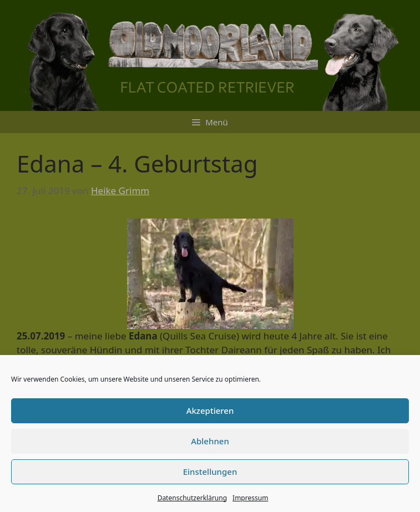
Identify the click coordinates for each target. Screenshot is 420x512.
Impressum (250, 498)
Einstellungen (210, 472)
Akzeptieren (210, 410)
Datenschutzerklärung (192, 498)
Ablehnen (210, 441)
